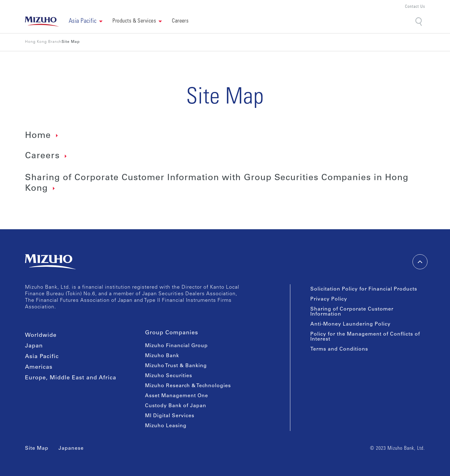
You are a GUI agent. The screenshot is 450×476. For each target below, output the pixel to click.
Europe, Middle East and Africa (71, 378)
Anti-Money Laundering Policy (350, 324)
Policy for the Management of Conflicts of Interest (365, 337)
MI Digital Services (170, 416)
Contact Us (415, 7)
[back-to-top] (420, 262)
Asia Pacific (42, 357)
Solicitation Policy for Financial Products (364, 289)
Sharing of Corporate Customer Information (352, 312)
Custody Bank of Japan (176, 406)
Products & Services (134, 21)
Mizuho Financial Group (176, 346)
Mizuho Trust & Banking (176, 366)
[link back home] (42, 22)
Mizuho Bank (162, 356)
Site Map (37, 448)
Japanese (71, 448)
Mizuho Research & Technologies (188, 386)
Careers (42, 156)
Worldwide (41, 336)
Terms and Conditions (339, 349)
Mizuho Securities (169, 376)
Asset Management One (177, 396)
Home (38, 136)
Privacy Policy (329, 299)
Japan (34, 346)
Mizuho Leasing (166, 426)
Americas (39, 367)
